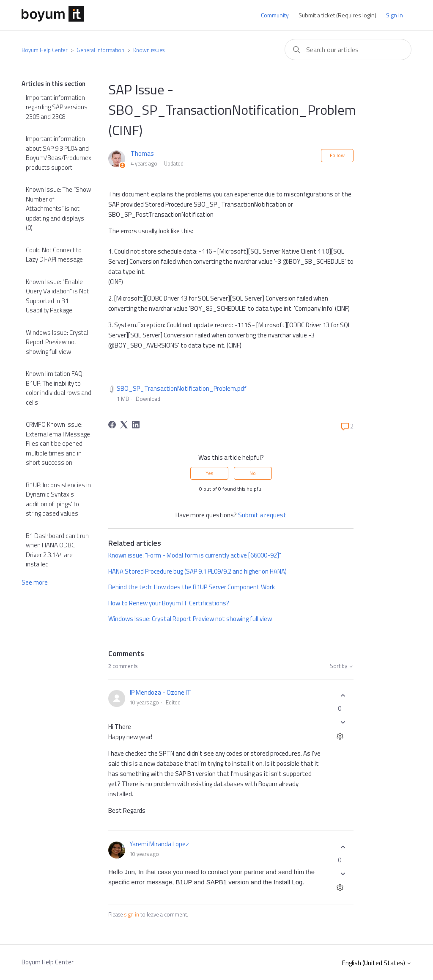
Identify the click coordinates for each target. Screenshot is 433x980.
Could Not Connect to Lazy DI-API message (54, 255)
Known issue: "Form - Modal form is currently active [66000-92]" (195, 555)
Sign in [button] (395, 15)
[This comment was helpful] (343, 695)
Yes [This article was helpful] (209, 473)
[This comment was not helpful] (343, 722)
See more (35, 582)
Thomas (142, 153)
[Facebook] (112, 425)
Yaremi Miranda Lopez (159, 844)
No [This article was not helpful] (253, 473)
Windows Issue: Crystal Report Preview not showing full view (57, 342)
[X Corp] (124, 425)
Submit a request (262, 515)
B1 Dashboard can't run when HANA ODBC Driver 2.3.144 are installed (57, 550)
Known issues (149, 50)
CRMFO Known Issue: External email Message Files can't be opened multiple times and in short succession (58, 443)
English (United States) (377, 963)
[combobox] (348, 50)
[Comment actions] (340, 737)
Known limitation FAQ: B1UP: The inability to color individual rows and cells (59, 388)
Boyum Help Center (45, 50)
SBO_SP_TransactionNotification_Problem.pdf (182, 388)
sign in (132, 914)
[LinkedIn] (136, 425)
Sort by (342, 666)
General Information (100, 50)
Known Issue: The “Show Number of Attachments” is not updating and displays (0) (58, 208)
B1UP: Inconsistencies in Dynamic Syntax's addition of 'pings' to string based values (58, 499)
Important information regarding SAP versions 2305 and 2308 (57, 107)
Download (148, 399)
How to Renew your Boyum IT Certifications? (169, 603)
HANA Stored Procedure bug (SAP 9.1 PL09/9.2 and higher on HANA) (197, 571)
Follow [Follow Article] (337, 155)
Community (275, 15)
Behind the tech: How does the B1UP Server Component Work (192, 587)
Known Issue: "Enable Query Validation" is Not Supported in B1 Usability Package (57, 296)
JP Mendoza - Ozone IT (160, 692)
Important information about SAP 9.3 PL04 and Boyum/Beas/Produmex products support (59, 153)
